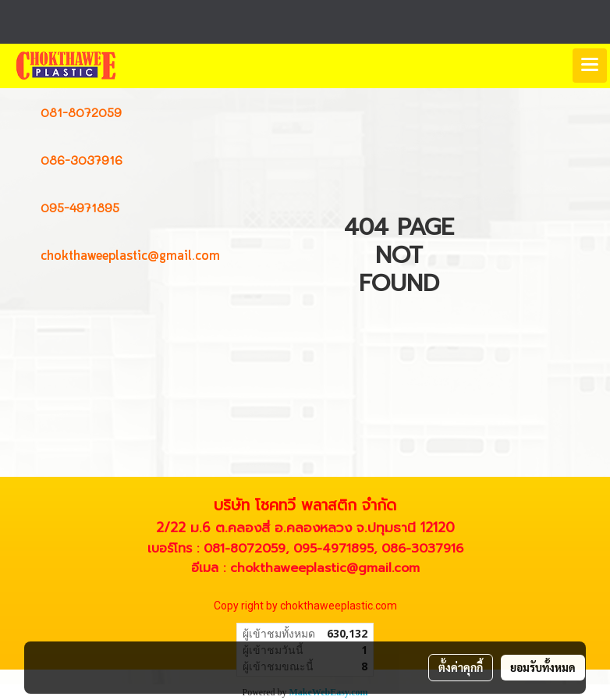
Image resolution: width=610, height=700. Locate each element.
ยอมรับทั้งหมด (543, 667)
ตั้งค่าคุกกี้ (461, 667)
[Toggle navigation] (590, 66)
